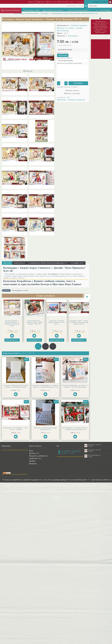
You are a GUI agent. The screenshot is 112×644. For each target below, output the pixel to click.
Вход (31, 451)
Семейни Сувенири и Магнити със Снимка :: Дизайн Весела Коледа (72, 28)
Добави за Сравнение (73, 93)
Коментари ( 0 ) (19, 263)
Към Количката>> (12, 317)
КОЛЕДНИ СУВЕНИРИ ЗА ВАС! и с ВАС (71, 452)
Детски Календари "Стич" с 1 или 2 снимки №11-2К (95, 455)
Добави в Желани (73, 91)
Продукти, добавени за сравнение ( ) (38, 457)
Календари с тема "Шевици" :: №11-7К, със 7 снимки (41, 425)
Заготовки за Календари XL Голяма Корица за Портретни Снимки (16, 386)
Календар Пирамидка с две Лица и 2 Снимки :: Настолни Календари (16, 425)
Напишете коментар (77, 100)
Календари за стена (20, 290)
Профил (32, 461)
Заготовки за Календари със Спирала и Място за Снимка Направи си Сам (41, 386)
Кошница (33, 464)
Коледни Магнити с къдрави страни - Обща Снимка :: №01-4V (34, 322)
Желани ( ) (34, 453)
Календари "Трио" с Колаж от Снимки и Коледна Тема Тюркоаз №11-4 (79, 322)
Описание (7, 263)
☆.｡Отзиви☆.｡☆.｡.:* (77, 263)
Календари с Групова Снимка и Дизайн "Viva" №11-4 (57, 322)
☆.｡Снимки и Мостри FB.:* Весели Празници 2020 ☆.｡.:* (48, 263)
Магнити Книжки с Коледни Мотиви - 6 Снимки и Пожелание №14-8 (12, 323)
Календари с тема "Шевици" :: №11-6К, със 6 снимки (95, 445)
